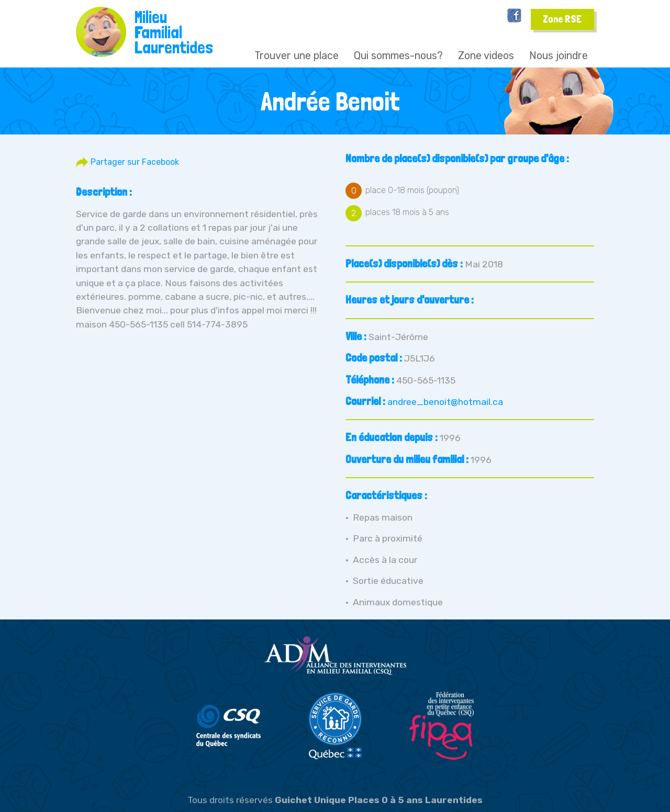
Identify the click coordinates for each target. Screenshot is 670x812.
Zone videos (486, 55)
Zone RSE (562, 19)
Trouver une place (297, 55)
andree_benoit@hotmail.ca (445, 402)
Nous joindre (559, 55)
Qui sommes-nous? (398, 55)
